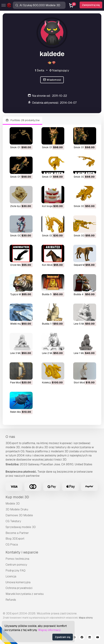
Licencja (11, 576)
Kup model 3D (17, 497)
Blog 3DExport (15, 539)
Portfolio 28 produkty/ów (22, 120)
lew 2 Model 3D (51, 353)
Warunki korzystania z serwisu (25, 594)
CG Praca (12, 545)
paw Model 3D (18, 382)
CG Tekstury (13, 521)
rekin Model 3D (19, 412)
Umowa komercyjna (18, 582)
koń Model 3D (50, 265)
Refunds (11, 600)
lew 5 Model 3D (83, 324)
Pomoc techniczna (17, 559)
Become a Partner (17, 533)
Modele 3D (13, 504)
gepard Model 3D (84, 265)
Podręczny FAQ (15, 571)
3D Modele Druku (17, 509)
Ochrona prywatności (19, 588)
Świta (40, 70)
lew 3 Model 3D (19, 353)
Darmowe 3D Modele (19, 515)
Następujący (59, 70)
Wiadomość (52, 80)
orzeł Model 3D (19, 265)
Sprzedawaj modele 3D (21, 527)
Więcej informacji (49, 630)
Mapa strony (86, 618)
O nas (10, 437)
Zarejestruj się (91, 5)
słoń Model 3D (82, 382)
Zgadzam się (63, 637)
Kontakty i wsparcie (22, 552)
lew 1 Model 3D (83, 353)
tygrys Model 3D (20, 294)
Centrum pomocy (16, 565)
